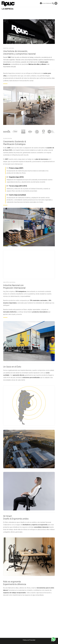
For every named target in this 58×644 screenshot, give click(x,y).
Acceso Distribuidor (47, 3)
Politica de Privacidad (29, 640)
